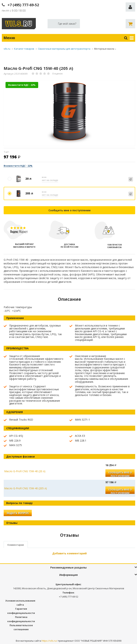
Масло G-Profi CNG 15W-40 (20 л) (25, 471)
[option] (69, 113)
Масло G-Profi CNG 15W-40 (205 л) (26, 488)
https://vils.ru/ (49, 641)
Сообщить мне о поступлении (70, 210)
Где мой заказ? (67, 24)
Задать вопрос (18, 513)
